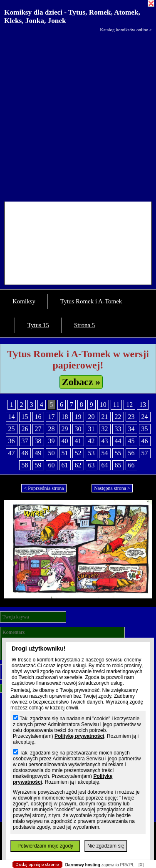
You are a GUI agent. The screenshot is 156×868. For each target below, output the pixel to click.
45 (131, 441)
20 (92, 417)
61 (65, 465)
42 (92, 441)
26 (25, 429)
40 (65, 441)
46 (145, 441)
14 (12, 417)
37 (25, 441)
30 (78, 429)
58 (25, 465)
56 (131, 453)
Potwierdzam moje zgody (45, 846)
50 (52, 453)
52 (78, 453)
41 (78, 441)
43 (105, 441)
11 (116, 405)
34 (131, 429)
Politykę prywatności (79, 736)
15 (25, 417)
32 (105, 429)
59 (38, 465)
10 (103, 405)
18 (65, 417)
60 (52, 465)
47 (12, 453)
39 (52, 441)
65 (118, 465)
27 (38, 429)
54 (105, 453)
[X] (141, 865)
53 (92, 453)
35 (145, 429)
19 (78, 417)
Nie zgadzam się (106, 846)
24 (145, 417)
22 (118, 417)
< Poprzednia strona (44, 488)
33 (118, 429)
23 (131, 417)
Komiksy (24, 301)
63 (92, 465)
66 (131, 465)
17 (52, 417)
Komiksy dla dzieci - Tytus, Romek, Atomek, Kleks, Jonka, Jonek (72, 16)
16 (38, 417)
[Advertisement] (78, 115)
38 (38, 441)
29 (65, 429)
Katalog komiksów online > (126, 30)
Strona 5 (84, 325)
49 (38, 453)
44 (118, 441)
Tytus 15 (38, 325)
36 (12, 441)
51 (65, 453)
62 (78, 465)
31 (92, 429)
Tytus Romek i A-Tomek (91, 301)
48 (25, 453)
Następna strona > (112, 488)
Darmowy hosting (83, 865)
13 (143, 405)
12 (129, 405)
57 (145, 453)
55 (118, 453)
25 (12, 429)
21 (105, 417)
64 (105, 465)
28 (52, 429)
